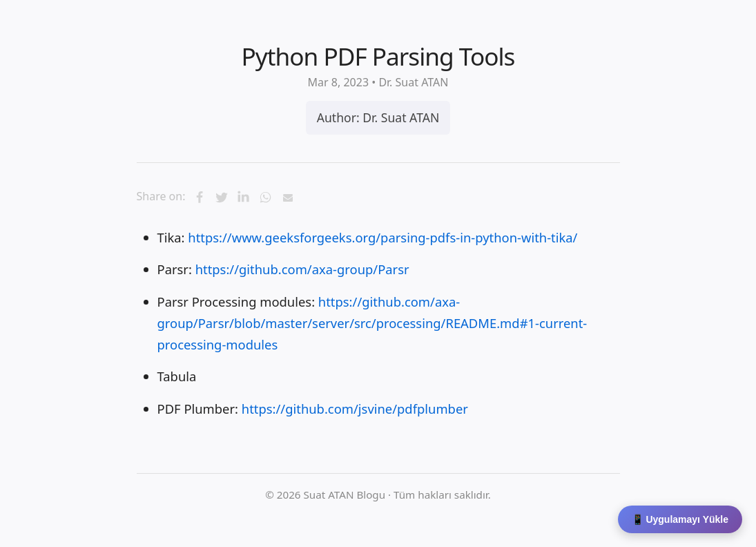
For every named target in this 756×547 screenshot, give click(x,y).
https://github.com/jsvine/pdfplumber (355, 409)
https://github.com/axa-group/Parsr (302, 269)
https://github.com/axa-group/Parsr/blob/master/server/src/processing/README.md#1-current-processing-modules (372, 323)
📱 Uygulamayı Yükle (680, 519)
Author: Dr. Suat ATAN (378, 117)
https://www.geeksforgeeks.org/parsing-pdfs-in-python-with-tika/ (382, 237)
